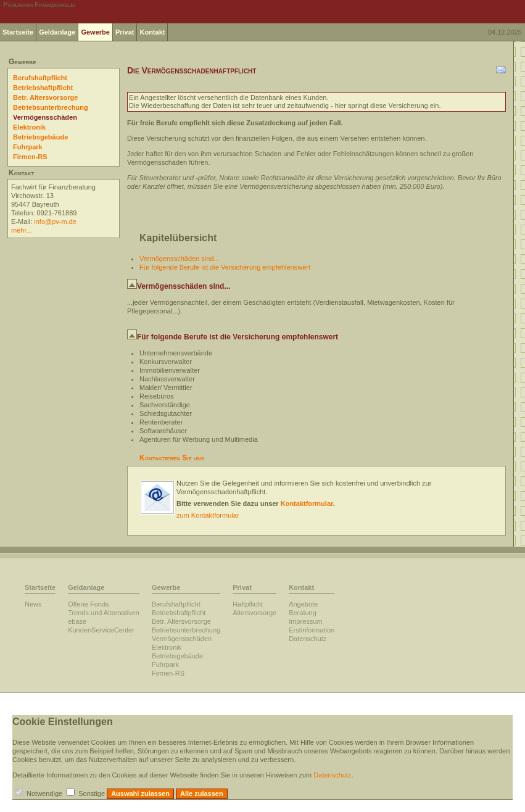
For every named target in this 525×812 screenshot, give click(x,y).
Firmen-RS (30, 157)
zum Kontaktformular (208, 515)
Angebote (303, 604)
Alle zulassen (202, 793)
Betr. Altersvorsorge (45, 97)
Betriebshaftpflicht (43, 88)
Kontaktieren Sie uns (172, 458)
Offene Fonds (88, 604)
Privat (125, 32)
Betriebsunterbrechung (51, 107)
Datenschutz (308, 639)
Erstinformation (312, 630)
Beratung (303, 613)
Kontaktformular (307, 503)
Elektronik (29, 127)
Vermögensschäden (45, 117)
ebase (77, 621)
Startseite (18, 32)
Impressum (305, 621)
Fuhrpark (28, 147)
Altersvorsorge (254, 613)
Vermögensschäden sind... (180, 259)
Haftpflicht (248, 604)
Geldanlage (57, 32)
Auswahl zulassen (140, 793)
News (33, 604)
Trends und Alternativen (104, 613)
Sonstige (92, 793)
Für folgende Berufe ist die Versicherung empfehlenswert (225, 267)
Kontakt (152, 32)
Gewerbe (95, 32)
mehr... (22, 230)
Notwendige (44, 793)
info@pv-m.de (55, 222)
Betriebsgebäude (40, 137)
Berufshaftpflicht (40, 78)
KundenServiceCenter (101, 630)
